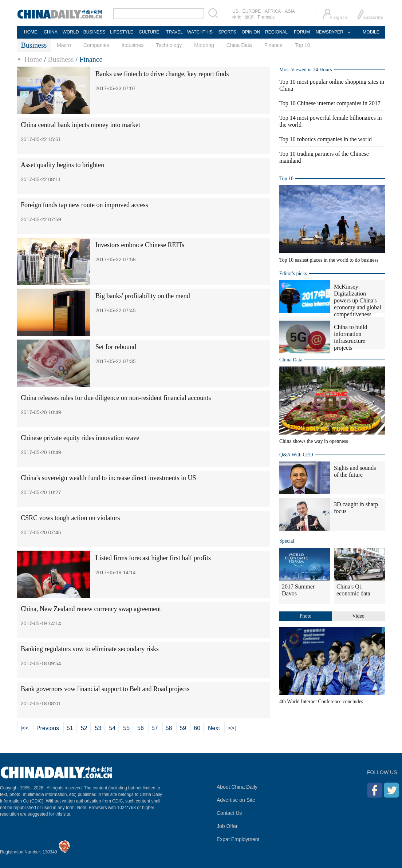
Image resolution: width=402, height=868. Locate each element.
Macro (64, 45)
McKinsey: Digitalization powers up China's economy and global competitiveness (358, 300)
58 (169, 728)
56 (141, 728)
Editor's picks (293, 274)
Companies (96, 45)
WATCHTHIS (200, 32)
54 (112, 728)
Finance (273, 45)
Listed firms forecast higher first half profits (153, 558)
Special (287, 541)
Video (358, 616)
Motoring (204, 45)
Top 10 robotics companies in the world (326, 139)
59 (183, 728)
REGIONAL (276, 32)
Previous (48, 728)
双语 (249, 17)
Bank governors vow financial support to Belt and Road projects (105, 689)
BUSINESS (94, 32)
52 (84, 728)
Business (61, 59)
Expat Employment (238, 839)
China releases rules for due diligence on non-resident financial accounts (116, 398)
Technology (169, 45)
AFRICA (273, 11)
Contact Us (229, 813)
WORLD (71, 32)
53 (98, 728)
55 (126, 728)
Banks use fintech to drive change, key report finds (162, 74)
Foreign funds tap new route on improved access (84, 205)
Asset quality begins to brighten (62, 165)
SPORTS (227, 32)
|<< (25, 728)
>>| (232, 728)
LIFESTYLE (121, 32)
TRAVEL (174, 32)
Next (214, 728)
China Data (239, 45)
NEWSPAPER (329, 32)
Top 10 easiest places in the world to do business (329, 260)
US (235, 11)
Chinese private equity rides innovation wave (80, 438)
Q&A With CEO (296, 455)
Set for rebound (116, 347)
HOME (31, 32)
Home (33, 59)
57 (155, 728)
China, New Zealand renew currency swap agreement (91, 609)
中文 (237, 17)
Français (266, 17)
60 (197, 728)
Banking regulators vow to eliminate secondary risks (90, 649)
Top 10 (303, 45)
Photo (306, 616)
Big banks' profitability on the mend (143, 296)
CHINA (50, 32)
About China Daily (237, 787)
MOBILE (371, 32)
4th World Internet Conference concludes (321, 701)
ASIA (290, 11)
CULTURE (149, 32)
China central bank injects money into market (80, 125)
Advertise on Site (236, 800)
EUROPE (252, 11)
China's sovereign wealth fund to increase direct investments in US (109, 478)
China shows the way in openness (314, 441)
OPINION (251, 32)
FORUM (302, 32)
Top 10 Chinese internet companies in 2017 (330, 103)
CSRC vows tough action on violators (70, 518)
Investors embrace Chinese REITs (140, 245)
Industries (133, 45)
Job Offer (227, 826)
